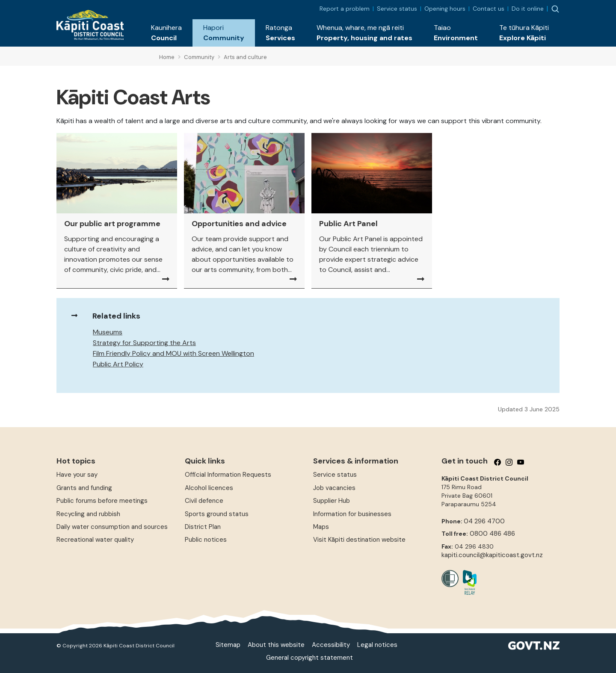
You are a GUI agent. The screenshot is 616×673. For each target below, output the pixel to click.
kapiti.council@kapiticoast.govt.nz (492, 555)
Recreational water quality (95, 540)
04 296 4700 (484, 521)
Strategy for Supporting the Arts (144, 343)
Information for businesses (352, 514)
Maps (321, 527)
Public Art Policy (118, 364)
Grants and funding (84, 488)
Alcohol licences (209, 488)
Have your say (77, 475)
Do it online (528, 9)
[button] (166, 33)
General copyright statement (309, 658)
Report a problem (345, 9)
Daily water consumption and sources (112, 527)
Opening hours (445, 9)
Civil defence (204, 501)
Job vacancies (334, 488)
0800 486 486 (492, 534)
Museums (108, 332)
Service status (397, 9)
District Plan (203, 527)
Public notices (206, 540)
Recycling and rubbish (88, 514)
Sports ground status (217, 514)
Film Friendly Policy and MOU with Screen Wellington (173, 353)
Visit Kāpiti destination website (359, 540)
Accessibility (331, 645)
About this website (276, 645)
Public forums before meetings (102, 501)
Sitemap (228, 645)
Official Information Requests (228, 475)
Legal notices (377, 645)
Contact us (489, 9)
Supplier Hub (332, 501)
